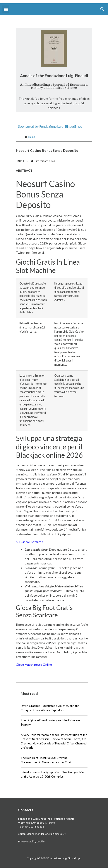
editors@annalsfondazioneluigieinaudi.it (42, 834)
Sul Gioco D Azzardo (30, 542)
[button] (6, 9)
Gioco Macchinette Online (34, 665)
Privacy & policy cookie (31, 841)
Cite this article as (43, 161)
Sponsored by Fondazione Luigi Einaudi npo (50, 126)
